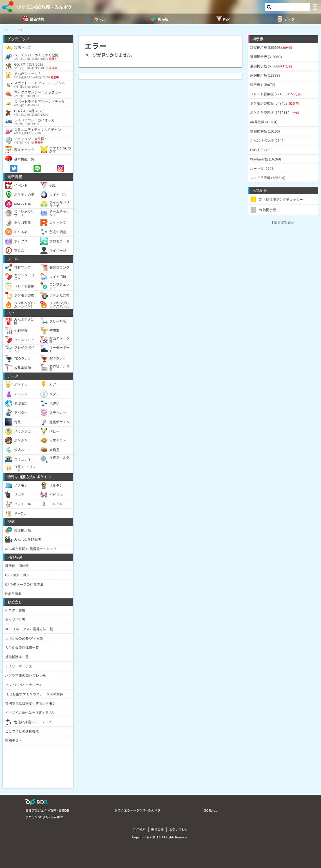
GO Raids (210, 810)
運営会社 (157, 829)
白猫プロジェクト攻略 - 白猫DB (47, 810)
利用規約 (139, 829)
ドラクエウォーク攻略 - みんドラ (137, 810)
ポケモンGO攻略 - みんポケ (45, 7)
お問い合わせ (179, 829)
